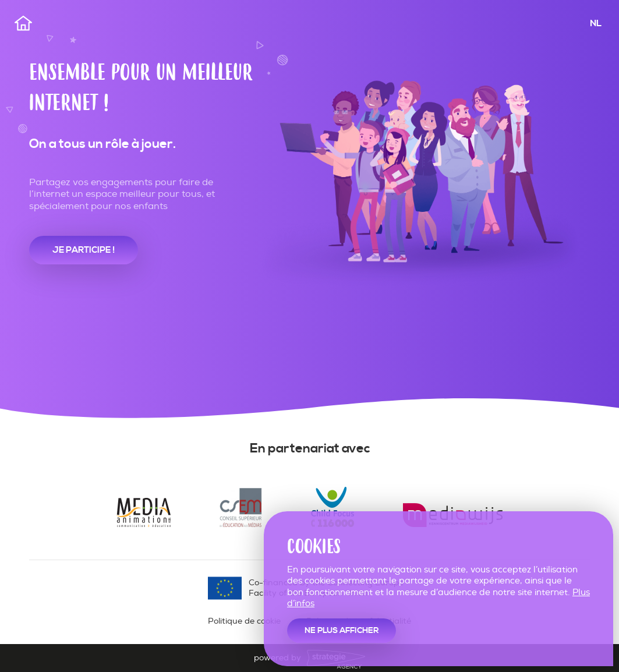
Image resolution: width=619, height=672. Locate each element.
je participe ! (84, 250)
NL (596, 23)
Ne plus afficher (342, 631)
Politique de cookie (244, 621)
